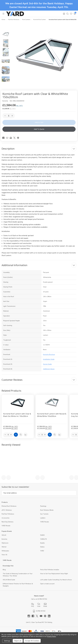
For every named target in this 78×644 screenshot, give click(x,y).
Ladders (43, 518)
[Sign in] (64, 14)
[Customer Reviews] (39, 380)
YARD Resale (45, 522)
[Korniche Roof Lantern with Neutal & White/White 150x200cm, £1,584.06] (52, 403)
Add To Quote (39, 129)
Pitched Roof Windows (9, 506)
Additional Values (49, 369)
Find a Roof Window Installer (50, 570)
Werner (4, 547)
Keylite (42, 543)
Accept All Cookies (32, 641)
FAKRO (42, 535)
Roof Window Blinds (47, 510)
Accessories (6, 518)
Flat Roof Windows (8, 514)
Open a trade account (47, 584)
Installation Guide (49, 359)
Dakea (42, 547)
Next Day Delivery (7, 522)
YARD (42, 551)
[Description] (39, 149)
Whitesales (5, 551)
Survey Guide (47, 364)
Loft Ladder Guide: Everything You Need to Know (56, 580)
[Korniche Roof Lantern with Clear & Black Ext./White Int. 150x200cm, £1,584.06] (18, 403)
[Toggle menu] (3, 14)
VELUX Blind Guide (9, 580)
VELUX (4, 535)
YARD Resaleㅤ (6, 526)
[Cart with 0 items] (75, 14)
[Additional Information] (39, 265)
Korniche (4, 539)
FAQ (33, 605)
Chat (39, 605)
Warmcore (5, 543)
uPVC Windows (7, 510)
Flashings (43, 506)
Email (45, 605)
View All (4, 555)
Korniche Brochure (49, 354)
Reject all (18, 641)
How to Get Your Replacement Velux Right (54, 574)
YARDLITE (44, 539)
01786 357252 (42, 599)
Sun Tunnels (44, 514)
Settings (7, 641)
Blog (4, 570)
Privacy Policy (51, 636)
